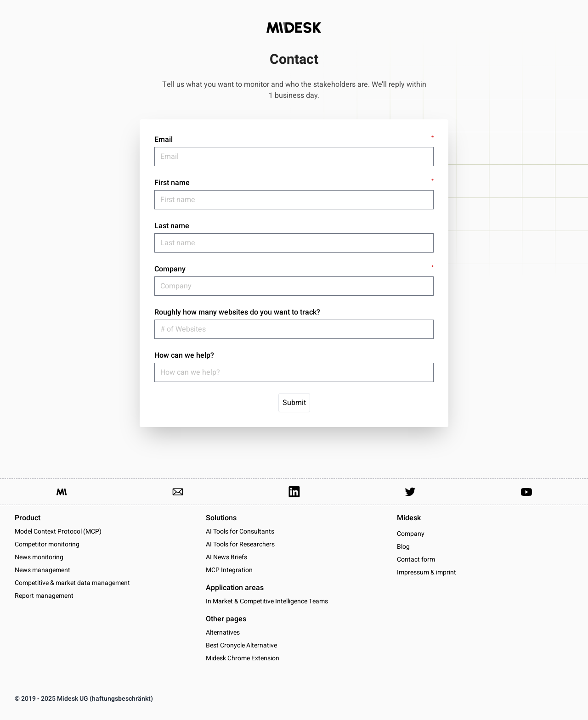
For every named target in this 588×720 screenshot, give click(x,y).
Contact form (416, 560)
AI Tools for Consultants (240, 532)
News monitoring (39, 557)
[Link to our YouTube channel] (526, 492)
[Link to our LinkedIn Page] (294, 492)
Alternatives (223, 633)
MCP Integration (229, 570)
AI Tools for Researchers (240, 544)
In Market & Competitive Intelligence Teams (267, 601)
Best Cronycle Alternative (241, 645)
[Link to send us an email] (178, 492)
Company (411, 534)
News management (42, 570)
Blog (403, 547)
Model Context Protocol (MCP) (58, 532)
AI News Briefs (226, 557)
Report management (44, 596)
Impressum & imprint (427, 573)
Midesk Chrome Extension (243, 658)
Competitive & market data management (72, 583)
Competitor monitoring (47, 544)
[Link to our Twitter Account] (410, 492)
